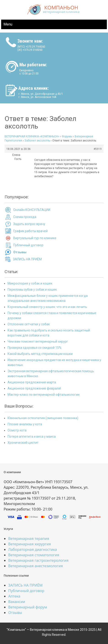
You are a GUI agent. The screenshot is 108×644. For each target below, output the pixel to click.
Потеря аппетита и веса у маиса (32, 436)
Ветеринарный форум (28, 607)
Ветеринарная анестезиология (36, 566)
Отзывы (15, 613)
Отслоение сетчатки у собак (29, 324)
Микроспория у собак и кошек (30, 283)
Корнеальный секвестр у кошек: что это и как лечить (47, 307)
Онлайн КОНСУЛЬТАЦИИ (32, 210)
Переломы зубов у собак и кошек (32, 290)
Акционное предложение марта (32, 382)
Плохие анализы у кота (25, 424)
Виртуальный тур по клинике (35, 238)
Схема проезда (25, 217)
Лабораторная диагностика (33, 549)
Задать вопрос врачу (29, 224)
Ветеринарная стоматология (34, 555)
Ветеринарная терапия (29, 539)
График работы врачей (30, 231)
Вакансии (17, 602)
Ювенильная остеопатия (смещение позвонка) (43, 418)
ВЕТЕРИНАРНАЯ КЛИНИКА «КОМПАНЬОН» (32, 136)
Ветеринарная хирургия (30, 544)
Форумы (67, 136)
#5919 (98, 149)
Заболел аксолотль (37, 141)
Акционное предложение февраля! (34, 388)
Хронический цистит (23, 443)
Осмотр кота (17, 430)
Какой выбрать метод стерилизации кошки (40, 354)
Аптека (14, 596)
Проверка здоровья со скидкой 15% (34, 348)
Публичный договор (28, 245)
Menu (8, 24)
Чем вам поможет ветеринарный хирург (38, 341)
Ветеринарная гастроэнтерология (38, 560)
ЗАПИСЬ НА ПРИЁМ (27, 259)
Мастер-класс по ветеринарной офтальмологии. (44, 395)
